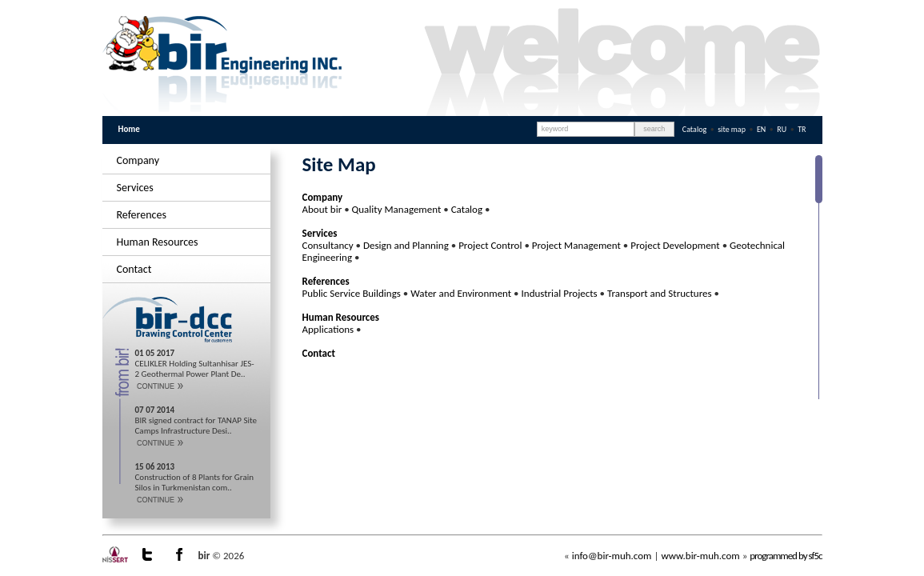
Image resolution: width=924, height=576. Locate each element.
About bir (322, 209)
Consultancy (328, 245)
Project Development (675, 245)
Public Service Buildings (352, 293)
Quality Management (397, 209)
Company (138, 160)
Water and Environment (461, 293)
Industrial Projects (560, 293)
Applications (328, 329)
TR (802, 129)
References (142, 215)
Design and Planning (406, 245)
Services (135, 188)
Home (129, 129)
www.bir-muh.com (700, 556)
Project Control (490, 245)
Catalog (694, 129)
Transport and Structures (660, 293)
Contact (134, 269)
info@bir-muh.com (612, 556)
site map (732, 129)
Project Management (576, 245)
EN (762, 129)
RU (782, 129)
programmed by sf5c (786, 556)
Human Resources (158, 242)
